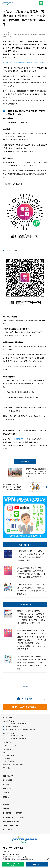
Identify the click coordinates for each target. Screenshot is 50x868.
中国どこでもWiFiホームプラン (14, 736)
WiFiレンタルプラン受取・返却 (13, 765)
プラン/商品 (6, 768)
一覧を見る (25, 462)
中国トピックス (11, 33)
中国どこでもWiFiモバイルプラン (15, 739)
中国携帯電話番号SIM (11, 726)
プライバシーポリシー (10, 825)
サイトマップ (7, 830)
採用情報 (6, 809)
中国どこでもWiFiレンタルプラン (15, 724)
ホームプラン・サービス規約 (12, 813)
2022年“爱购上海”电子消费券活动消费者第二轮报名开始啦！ (25, 63)
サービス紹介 (7, 718)
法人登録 (6, 784)
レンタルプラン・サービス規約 (13, 817)
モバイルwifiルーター (11, 761)
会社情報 (6, 805)
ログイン (6, 793)
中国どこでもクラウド (12, 745)
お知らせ (6, 797)
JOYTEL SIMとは (8, 749)
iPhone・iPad (9, 755)
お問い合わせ (7, 788)
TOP (4, 33)
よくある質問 (7, 780)
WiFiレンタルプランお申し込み (13, 864)
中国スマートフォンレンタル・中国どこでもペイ (20, 729)
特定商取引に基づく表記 (11, 821)
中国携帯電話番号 (19, 439)
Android (7, 758)
